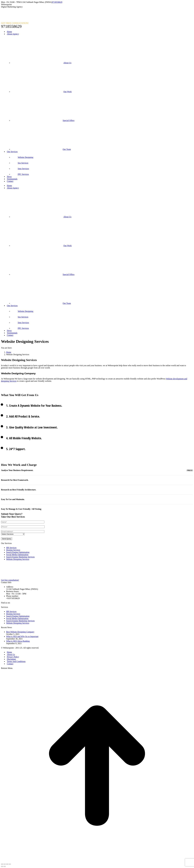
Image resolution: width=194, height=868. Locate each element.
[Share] (5, 864)
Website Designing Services (18, 559)
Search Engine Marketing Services (20, 557)
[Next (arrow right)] (5, 866)
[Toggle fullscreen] (7, 864)
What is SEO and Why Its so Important (22, 636)
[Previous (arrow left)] (2, 866)
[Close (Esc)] (2, 864)
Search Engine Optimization (18, 552)
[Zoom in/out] (10, 864)
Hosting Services (13, 550)
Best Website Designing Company (20, 632)
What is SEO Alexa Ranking (18, 641)
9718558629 (57, 2)
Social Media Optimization (17, 555)
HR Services (11, 548)
